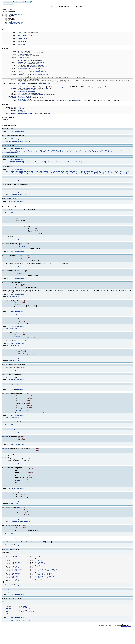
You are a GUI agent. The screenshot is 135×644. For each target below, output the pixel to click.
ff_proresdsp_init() (17, 176)
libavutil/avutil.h (15, 14)
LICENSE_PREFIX (22, 35)
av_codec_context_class (24, 116)
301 (12, 255)
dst (33, 77)
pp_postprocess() (15, 424)
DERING (39, 576)
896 (12, 507)
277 (12, 283)
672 (12, 607)
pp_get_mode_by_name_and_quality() (20, 144)
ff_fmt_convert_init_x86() (63, 165)
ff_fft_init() (13, 154)
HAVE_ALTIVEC (22, 47)
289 (12, 541)
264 (12, 364)
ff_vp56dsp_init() (67, 176)
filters (19, 110)
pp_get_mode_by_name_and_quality (27, 91)
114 (12, 195)
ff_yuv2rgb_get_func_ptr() (96, 154)
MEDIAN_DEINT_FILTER (44, 584)
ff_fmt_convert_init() (22, 154)
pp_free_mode (21, 94)
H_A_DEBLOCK (41, 573)
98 (11, 376)
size (39, 96)
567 (12, 162)
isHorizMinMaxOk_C (23, 71)
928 (12, 216)
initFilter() (106, 154)
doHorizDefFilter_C (23, 77)
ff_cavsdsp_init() (47, 174)
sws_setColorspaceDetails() (10, 155)
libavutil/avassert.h (15, 15)
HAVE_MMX (21, 43)
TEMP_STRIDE (21, 41)
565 (12, 183)
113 (12, 142)
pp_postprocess (22, 103)
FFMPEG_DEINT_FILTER (44, 586)
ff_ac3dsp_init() (38, 174)
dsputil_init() (30, 174)
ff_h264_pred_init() (108, 174)
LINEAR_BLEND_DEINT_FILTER (46, 579)
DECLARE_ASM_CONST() (17, 165)
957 (12, 431)
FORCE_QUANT (41, 591)
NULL (49, 116)
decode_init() (23, 174)
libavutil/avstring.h (15, 26)
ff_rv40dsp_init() (36, 176)
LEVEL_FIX (40, 578)
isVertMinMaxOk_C (23, 73)
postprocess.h (13, 23)
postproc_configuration (24, 57)
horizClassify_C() (15, 319)
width (57, 90)
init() (97, 176)
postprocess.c (14, 125)
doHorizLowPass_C (23, 79)
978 (12, 495)
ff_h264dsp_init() (57, 154)
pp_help (20, 113)
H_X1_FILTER (41, 569)
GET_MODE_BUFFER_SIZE (25, 37)
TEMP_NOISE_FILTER (43, 589)
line (30, 465)
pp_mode (94, 90)
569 (12, 151)
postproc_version (22, 54)
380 (12, 299)
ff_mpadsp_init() (66, 154)
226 (12, 349)
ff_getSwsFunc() (47, 154)
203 (12, 316)
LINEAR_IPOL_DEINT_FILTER (46, 581)
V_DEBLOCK (40, 566)
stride (34, 65)
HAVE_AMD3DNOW (23, 46)
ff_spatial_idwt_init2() (47, 176)
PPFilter (14, 110)
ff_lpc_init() (127, 174)
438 (12, 242)
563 (12, 172)
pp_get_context (22, 100)
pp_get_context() (15, 528)
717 (12, 469)
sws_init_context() (114, 154)
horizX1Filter (21, 82)
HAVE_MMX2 (21, 44)
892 (12, 438)
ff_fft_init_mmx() (51, 165)
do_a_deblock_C (22, 87)
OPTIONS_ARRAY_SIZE (24, 38)
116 (12, 205)
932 (12, 552)
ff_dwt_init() (72, 174)
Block (30, 66)
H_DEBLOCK (40, 564)
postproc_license (22, 60)
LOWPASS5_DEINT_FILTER (45, 588)
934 (12, 450)
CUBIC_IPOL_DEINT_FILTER (45, 583)
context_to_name (22, 99)
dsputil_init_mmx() (30, 165)
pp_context (102, 90)
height (62, 90)
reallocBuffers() (14, 510)
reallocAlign (21, 96)
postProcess (21, 90)
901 (12, 526)
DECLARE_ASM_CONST (24, 64)
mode (33, 94)
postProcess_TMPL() (16, 301)
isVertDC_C (21, 68)
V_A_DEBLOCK (41, 574)
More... (12, 9)
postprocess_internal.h (16, 25)
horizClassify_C (22, 74)
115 (12, 134)
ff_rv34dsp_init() (27, 176)
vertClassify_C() (14, 351)
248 (12, 331)
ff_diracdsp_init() (64, 174)
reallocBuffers (21, 97)
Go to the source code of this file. (10, 29)
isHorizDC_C (21, 65)
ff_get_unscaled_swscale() (35, 154)
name (45, 91)
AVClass (14, 116)
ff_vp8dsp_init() (84, 154)
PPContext (40, 65)
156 (12, 633)
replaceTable (21, 112)
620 (12, 421)
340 (12, 270)
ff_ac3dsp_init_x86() (41, 165)
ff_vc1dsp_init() (75, 154)
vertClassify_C (21, 76)
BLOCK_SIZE (21, 40)
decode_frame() (14, 174)
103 (12, 385)
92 (11, 395)
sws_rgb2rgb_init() (122, 176)
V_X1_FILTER (41, 571)
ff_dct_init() (56, 174)
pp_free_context (22, 102)
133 (12, 598)
